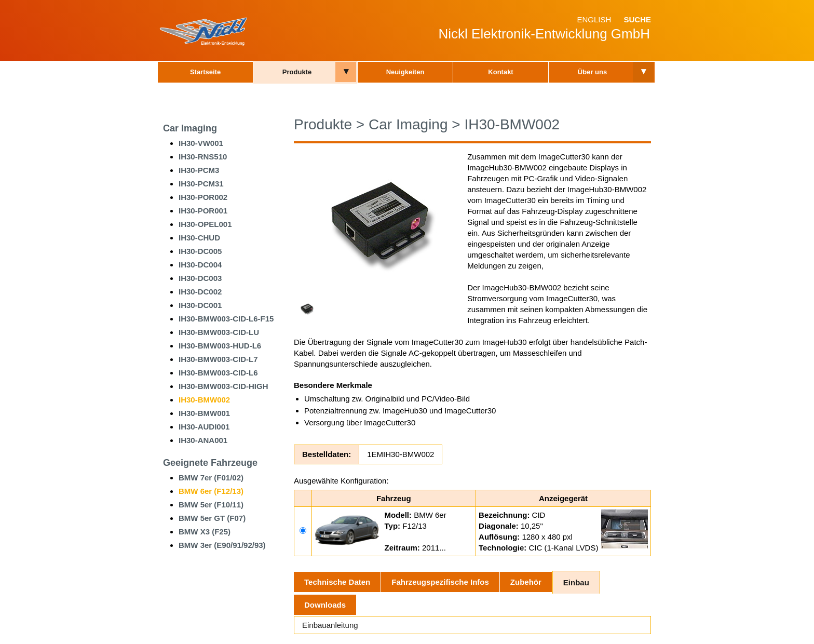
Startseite (205, 72)
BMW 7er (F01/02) (211, 478)
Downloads (325, 605)
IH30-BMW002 (204, 400)
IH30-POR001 (203, 211)
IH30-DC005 (200, 251)
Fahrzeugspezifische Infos (440, 582)
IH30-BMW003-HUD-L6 (220, 346)
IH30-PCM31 (201, 184)
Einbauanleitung (330, 625)
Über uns (592, 72)
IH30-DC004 (200, 265)
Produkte (297, 72)
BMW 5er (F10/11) (211, 505)
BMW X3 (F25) (205, 532)
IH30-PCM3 (199, 170)
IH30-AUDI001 (204, 427)
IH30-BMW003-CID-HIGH (223, 386)
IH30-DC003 (200, 278)
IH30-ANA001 (203, 440)
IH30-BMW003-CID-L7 (218, 359)
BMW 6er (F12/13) (211, 491)
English (594, 19)
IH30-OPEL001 (205, 224)
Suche (637, 19)
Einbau (576, 582)
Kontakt (500, 72)
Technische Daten (337, 582)
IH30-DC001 (200, 305)
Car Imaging (190, 128)
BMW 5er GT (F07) (212, 518)
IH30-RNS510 (203, 157)
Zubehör (526, 582)
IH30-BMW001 (204, 413)
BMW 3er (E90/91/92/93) (222, 545)
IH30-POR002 (203, 197)
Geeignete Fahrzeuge (210, 463)
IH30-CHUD (199, 238)
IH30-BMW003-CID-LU (219, 332)
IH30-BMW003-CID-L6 (218, 373)
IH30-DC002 (200, 292)
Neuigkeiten (405, 72)
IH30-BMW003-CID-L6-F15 (226, 319)
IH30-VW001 (201, 143)
